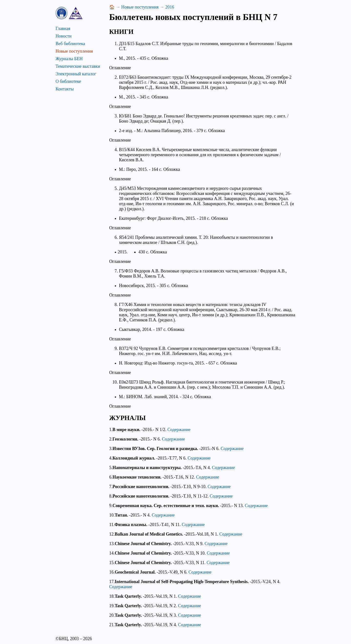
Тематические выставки (78, 66)
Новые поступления (74, 51)
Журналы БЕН (69, 59)
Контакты (65, 89)
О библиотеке (68, 81)
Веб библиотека (70, 44)
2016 (170, 7)
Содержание (179, 430)
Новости (63, 36)
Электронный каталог (76, 74)
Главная (63, 29)
